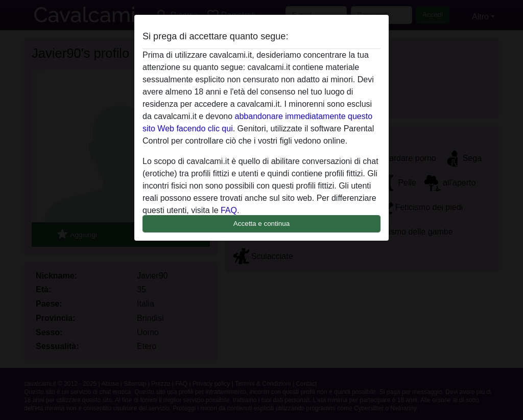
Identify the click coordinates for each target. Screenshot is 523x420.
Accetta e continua (261, 224)
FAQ (229, 210)
